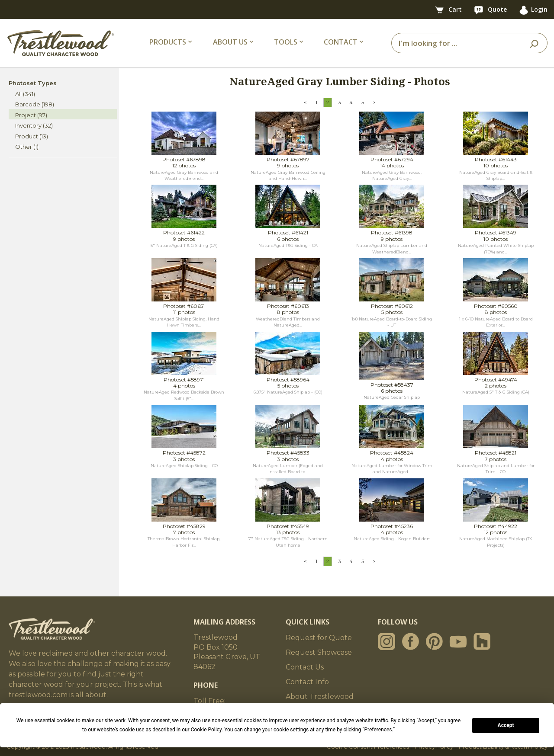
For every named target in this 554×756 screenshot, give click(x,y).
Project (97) (31, 115)
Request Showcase (319, 652)
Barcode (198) (35, 104)
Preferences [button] (378, 730)
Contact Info (307, 682)
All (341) (25, 94)
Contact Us (305, 667)
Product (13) (32, 136)
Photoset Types (33, 83)
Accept (506, 725)
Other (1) (27, 147)
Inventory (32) (34, 125)
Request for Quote (319, 638)
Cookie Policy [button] (206, 730)
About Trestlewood (320, 697)
